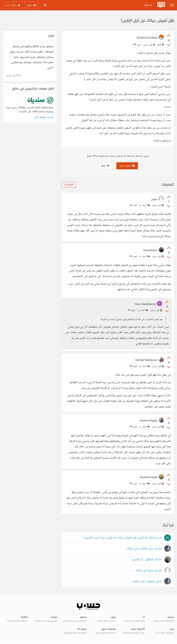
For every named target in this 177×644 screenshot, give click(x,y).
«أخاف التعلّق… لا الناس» (146, 560)
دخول (105, 166)
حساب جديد (127, 166)
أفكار (160, 45)
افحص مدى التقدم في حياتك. (144, 549)
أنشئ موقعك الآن (44, 117)
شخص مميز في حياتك (148, 570)
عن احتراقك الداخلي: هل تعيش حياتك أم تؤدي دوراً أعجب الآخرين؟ (122, 538)
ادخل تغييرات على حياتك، (147, 581)
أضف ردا (145, 205)
